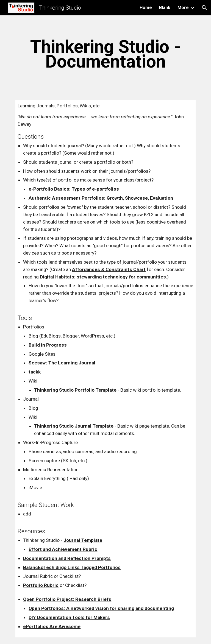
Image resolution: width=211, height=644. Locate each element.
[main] (105, 54)
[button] (204, 8)
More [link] (183, 8)
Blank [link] (165, 8)
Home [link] (146, 8)
